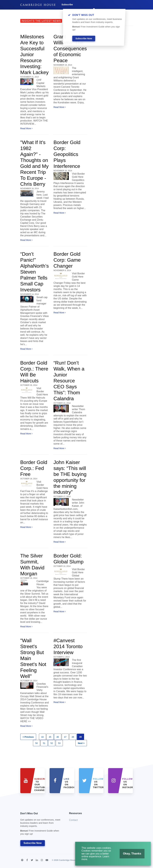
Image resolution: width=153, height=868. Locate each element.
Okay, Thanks (129, 855)
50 (37, 743)
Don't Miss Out (41, 825)
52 (52, 743)
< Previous (28, 737)
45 (50, 737)
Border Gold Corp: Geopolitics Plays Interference (67, 154)
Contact (73, 820)
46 (58, 737)
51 (44, 743)
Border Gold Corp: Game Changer (67, 260)
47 (65, 737)
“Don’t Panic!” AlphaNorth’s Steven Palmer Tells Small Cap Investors (35, 272)
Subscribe (67, 4)
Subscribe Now (33, 843)
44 (43, 737)
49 (80, 737)
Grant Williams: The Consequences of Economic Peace (70, 49)
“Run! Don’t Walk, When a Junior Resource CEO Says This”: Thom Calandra (69, 381)
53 (59, 743)
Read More (26, 128)
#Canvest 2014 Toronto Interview (68, 646)
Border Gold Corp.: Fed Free (34, 468)
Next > (81, 743)
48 (73, 737)
